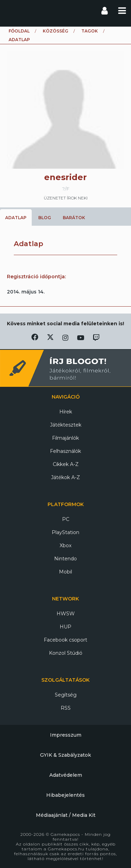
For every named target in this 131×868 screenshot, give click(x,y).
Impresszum (66, 735)
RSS (66, 708)
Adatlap (16, 218)
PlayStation (65, 532)
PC (66, 519)
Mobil (65, 572)
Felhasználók (65, 451)
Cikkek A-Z (66, 464)
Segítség (66, 695)
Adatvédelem (66, 775)
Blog (45, 218)
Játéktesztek (66, 425)
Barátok (74, 218)
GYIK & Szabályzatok (65, 755)
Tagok (90, 31)
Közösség (56, 31)
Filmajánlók (65, 438)
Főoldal (19, 31)
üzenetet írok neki (66, 198)
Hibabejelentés (65, 795)
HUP (65, 627)
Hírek (66, 412)
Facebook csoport (65, 640)
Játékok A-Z (65, 477)
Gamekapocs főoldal (12, 10)
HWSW (66, 614)
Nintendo (65, 559)
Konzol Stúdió (66, 653)
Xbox (65, 545)
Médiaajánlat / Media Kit (66, 815)
